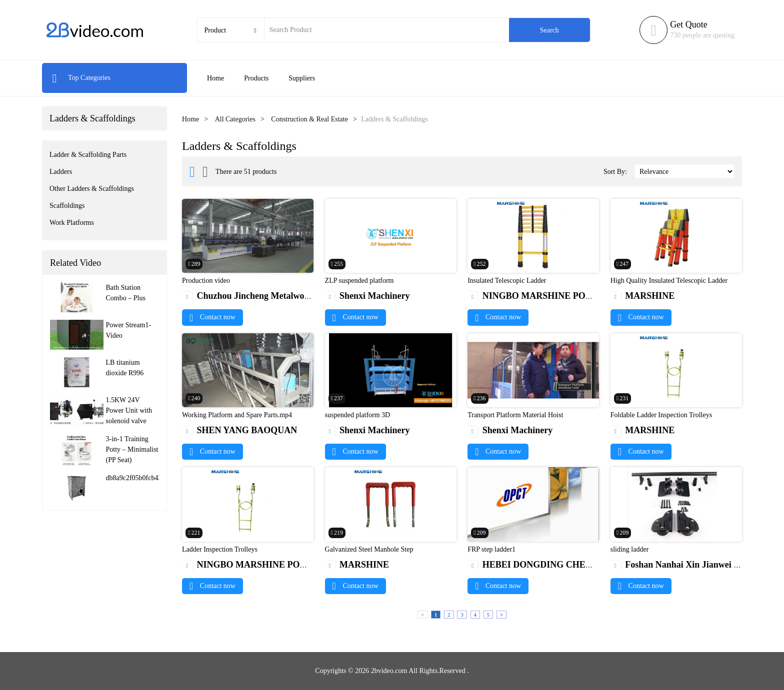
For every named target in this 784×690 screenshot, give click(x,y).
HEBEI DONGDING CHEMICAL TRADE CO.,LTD (577, 565)
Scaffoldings (67, 206)
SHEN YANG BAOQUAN (239, 430)
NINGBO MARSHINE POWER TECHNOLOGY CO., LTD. (592, 296)
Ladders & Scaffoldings (92, 118)
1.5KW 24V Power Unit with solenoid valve (129, 410)
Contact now (212, 317)
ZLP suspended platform (359, 281)
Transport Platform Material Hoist (515, 415)
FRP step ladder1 (491, 549)
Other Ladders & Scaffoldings (92, 189)
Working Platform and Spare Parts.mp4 (237, 415)
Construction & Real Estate (309, 119)
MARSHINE (643, 296)
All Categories (235, 119)
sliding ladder (630, 549)
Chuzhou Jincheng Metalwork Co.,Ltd (263, 296)
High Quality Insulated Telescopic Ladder (669, 281)
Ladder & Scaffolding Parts (88, 155)
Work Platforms (72, 223)
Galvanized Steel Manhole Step (369, 549)
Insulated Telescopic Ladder (507, 281)
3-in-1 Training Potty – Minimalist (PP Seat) (132, 449)
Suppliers (302, 78)
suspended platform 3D (358, 415)
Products (256, 78)
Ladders (61, 172)
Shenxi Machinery (367, 296)
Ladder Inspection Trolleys (220, 549)
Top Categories (81, 78)
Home (215, 78)
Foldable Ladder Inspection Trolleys (661, 415)
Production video (206, 281)
